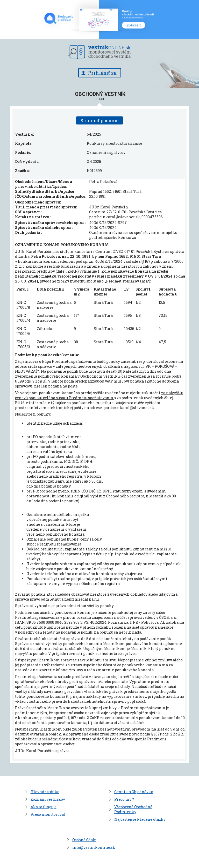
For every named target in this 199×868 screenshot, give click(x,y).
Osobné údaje (84, 840)
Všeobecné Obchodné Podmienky (133, 809)
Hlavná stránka (45, 792)
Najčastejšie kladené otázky (140, 819)
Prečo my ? (124, 799)
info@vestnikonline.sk (94, 847)
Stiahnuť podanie (99, 120)
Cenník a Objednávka (134, 792)
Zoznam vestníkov (48, 799)
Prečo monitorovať (48, 814)
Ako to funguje (44, 807)
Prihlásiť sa (102, 73)
